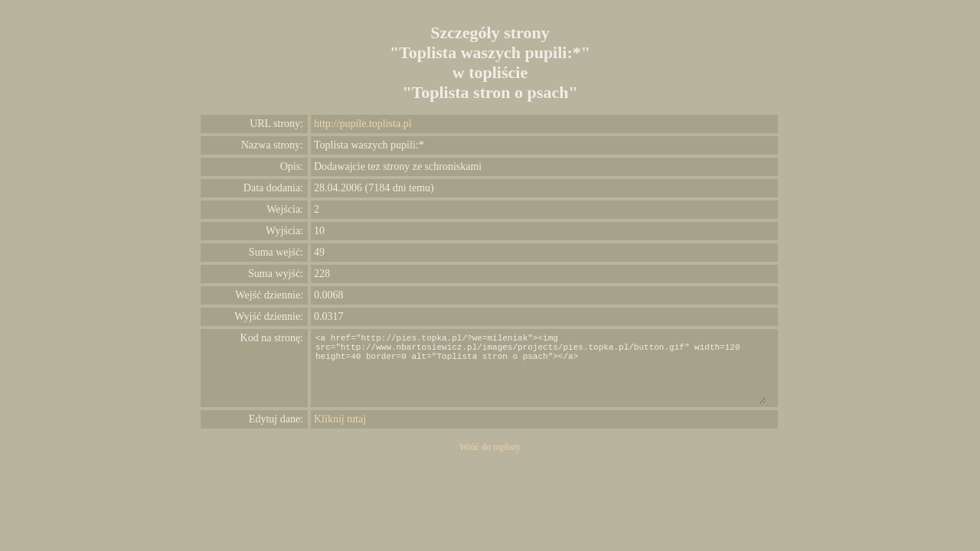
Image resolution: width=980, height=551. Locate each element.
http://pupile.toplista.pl (363, 124)
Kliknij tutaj (340, 419)
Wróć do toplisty (490, 447)
